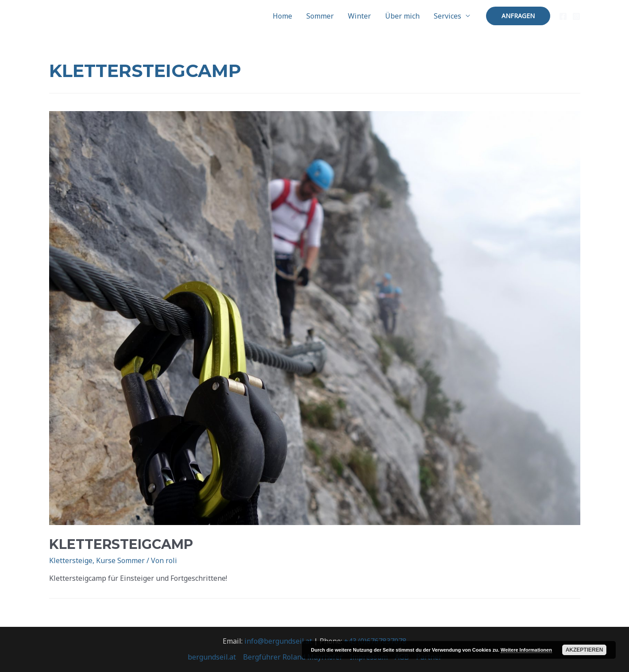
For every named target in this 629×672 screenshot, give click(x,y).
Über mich (402, 16)
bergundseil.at (212, 657)
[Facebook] (563, 16)
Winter (359, 16)
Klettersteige (71, 560)
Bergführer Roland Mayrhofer (293, 657)
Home (282, 16)
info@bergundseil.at (278, 641)
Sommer (320, 16)
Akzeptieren (585, 650)
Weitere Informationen (526, 650)
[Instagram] (576, 16)
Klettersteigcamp (121, 544)
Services (448, 16)
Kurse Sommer (120, 560)
